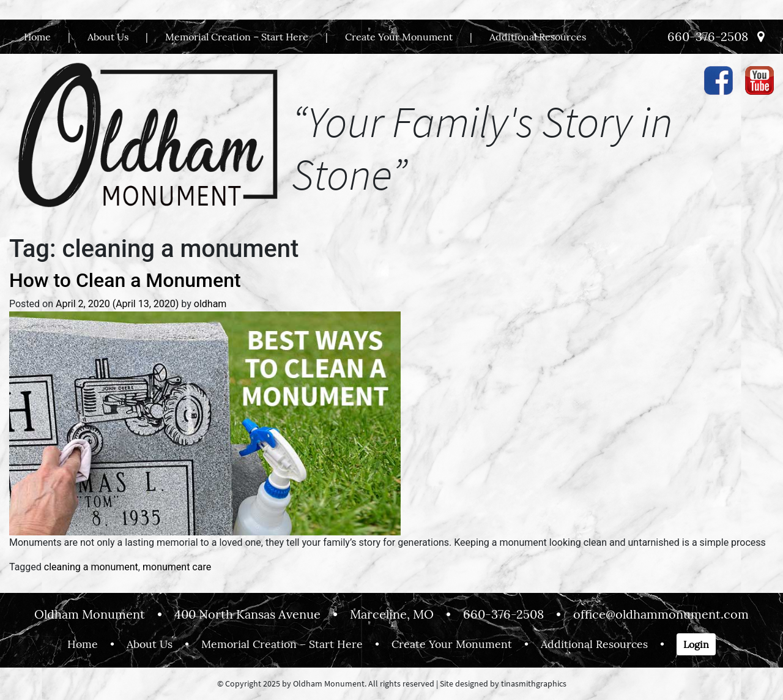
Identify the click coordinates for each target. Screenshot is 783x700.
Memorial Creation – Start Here (237, 37)
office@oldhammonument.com (661, 614)
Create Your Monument (399, 37)
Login (696, 644)
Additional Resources (538, 37)
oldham (210, 304)
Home (37, 37)
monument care (177, 567)
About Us (108, 37)
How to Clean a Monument (125, 280)
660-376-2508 (708, 36)
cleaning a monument (91, 567)
